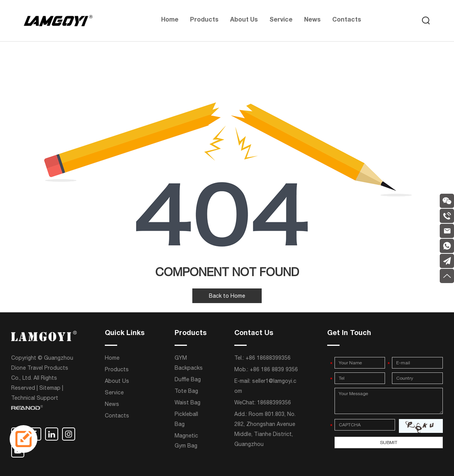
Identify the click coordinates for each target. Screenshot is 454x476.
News (312, 20)
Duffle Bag (188, 379)
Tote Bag (186, 391)
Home (170, 20)
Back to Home (227, 296)
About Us (244, 20)
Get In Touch (349, 334)
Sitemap (50, 388)
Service (281, 20)
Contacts (347, 20)
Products (204, 20)
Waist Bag (187, 402)
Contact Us (254, 334)
